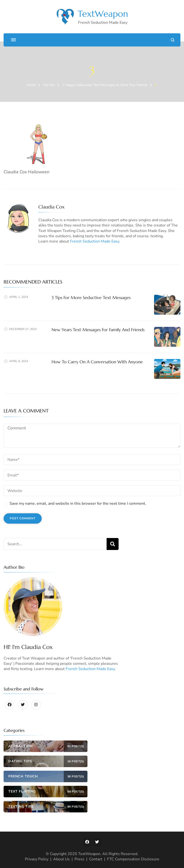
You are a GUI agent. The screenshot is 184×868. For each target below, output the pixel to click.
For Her (49, 85)
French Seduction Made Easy (95, 241)
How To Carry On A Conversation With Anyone (97, 362)
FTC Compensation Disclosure (133, 859)
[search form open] (173, 40)
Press (79, 859)
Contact (96, 859)
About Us (61, 859)
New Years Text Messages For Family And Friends (98, 330)
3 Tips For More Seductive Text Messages (91, 298)
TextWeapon (103, 14)
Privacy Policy (37, 859)
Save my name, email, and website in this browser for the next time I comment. (78, 503)
